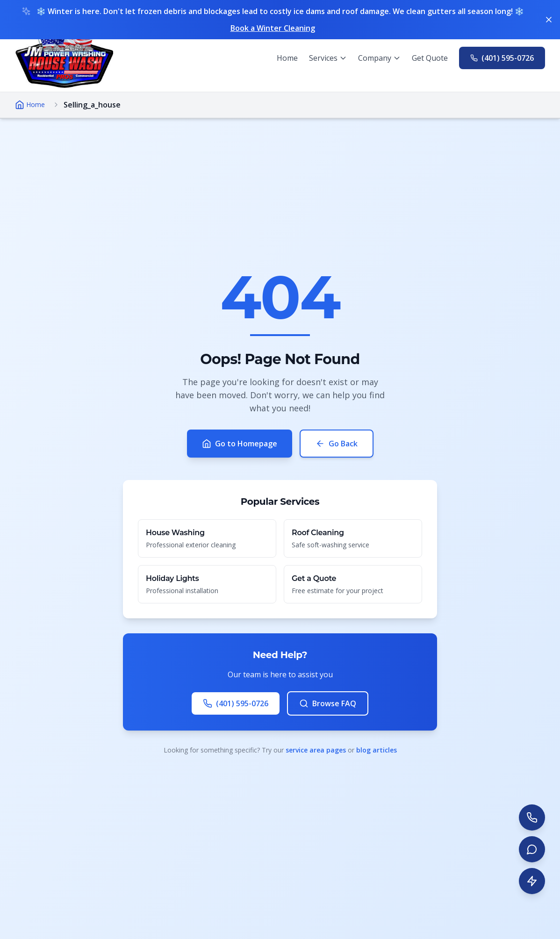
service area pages (316, 750)
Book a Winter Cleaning (273, 28)
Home (287, 58)
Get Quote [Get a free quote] (430, 58)
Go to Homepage (240, 444)
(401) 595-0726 (236, 703)
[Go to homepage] (64, 58)
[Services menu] (328, 58)
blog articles (377, 750)
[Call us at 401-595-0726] (502, 58)
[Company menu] (379, 58)
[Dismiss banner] (549, 20)
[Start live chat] (532, 849)
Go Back (337, 444)
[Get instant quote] (532, 881)
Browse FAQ (328, 703)
